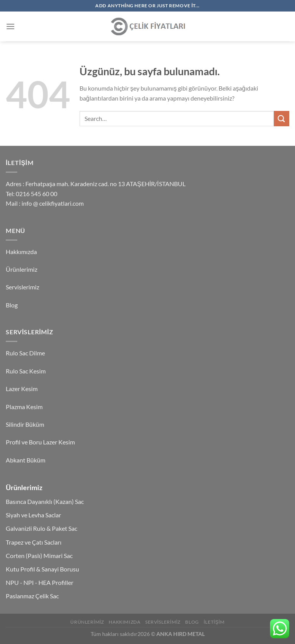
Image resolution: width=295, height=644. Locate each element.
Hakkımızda (21, 252)
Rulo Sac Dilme (25, 353)
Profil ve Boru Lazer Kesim (40, 442)
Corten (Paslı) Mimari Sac (39, 556)
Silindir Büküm (25, 424)
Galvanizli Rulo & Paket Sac (41, 528)
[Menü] (10, 26)
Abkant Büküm (26, 460)
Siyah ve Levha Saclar (33, 515)
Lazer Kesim (22, 389)
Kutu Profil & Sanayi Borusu (42, 569)
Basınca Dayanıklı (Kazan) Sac (45, 501)
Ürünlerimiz (22, 269)
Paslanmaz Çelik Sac (32, 596)
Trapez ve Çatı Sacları (34, 542)
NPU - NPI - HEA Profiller (40, 582)
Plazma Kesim (24, 407)
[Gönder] (282, 118)
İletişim (214, 622)
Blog (12, 305)
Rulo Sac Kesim (26, 371)
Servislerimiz (22, 287)
